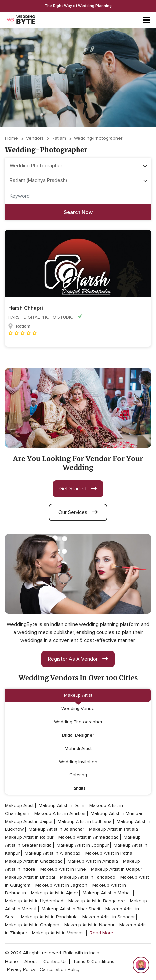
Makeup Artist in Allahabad (53, 853)
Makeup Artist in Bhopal (30, 877)
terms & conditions (94, 962)
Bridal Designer (78, 735)
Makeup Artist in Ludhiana (85, 821)
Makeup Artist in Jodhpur (83, 845)
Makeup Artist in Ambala (93, 861)
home (11, 962)
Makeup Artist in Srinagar (109, 917)
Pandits (78, 788)
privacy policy (21, 970)
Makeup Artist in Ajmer (54, 893)
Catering (78, 775)
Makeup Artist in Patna (109, 853)
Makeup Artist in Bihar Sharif (71, 909)
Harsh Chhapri (26, 308)
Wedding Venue (78, 709)
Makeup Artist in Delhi (62, 805)
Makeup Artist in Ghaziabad (34, 861)
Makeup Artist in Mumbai (116, 813)
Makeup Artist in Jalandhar (56, 829)
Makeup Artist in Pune (63, 869)
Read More (102, 933)
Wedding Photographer (78, 722)
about (31, 962)
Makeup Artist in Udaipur (117, 869)
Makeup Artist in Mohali (107, 893)
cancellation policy (60, 970)
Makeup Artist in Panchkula (49, 917)
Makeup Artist (78, 695)
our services (78, 512)
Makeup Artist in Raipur (29, 837)
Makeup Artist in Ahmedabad (88, 837)
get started (78, 489)
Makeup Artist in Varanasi (58, 933)
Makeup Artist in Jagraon (61, 885)
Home (11, 138)
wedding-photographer (98, 138)
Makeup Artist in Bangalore (97, 901)
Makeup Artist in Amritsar (60, 813)
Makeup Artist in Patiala (114, 829)
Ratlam (59, 138)
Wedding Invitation (78, 762)
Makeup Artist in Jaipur (29, 821)
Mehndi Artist (78, 748)
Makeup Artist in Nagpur (89, 925)
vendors (35, 138)
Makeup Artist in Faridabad (88, 877)
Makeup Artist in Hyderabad (34, 901)
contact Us (55, 962)
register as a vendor (78, 659)
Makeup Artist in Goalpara (32, 925)
